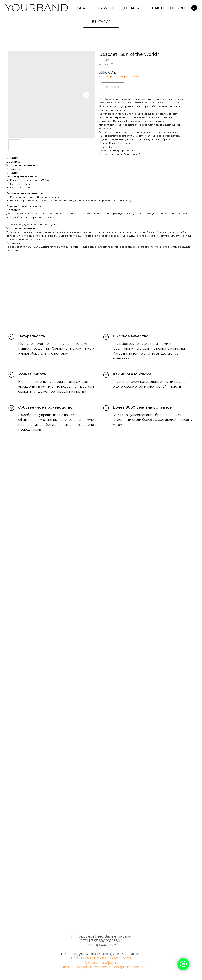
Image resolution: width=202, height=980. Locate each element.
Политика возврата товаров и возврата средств (101, 967)
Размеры (107, 8)
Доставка (130, 8)
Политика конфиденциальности (101, 958)
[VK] (194, 8)
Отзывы (178, 8)
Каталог (85, 8)
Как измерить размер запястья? (119, 76)
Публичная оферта (101, 963)
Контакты (155, 8)
